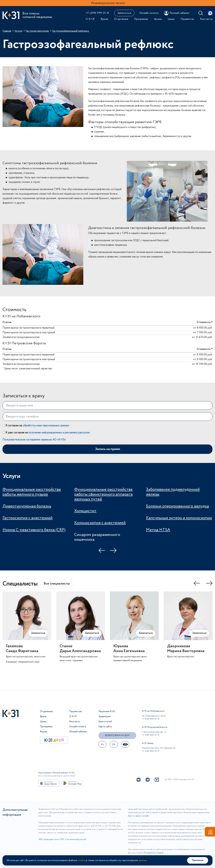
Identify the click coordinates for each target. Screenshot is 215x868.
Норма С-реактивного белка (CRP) (34, 530)
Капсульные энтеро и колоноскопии (179, 518)
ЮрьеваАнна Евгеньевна (129, 649)
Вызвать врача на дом (117, 735)
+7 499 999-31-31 (151, 719)
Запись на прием (108, 449)
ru (102, 744)
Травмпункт (105, 717)
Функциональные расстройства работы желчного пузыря (32, 492)
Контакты (206, 19)
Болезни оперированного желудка (177, 506)
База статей (105, 722)
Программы (141, 19)
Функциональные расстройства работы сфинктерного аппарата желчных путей (103, 494)
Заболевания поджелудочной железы (173, 492)
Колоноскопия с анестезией (100, 523)
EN (114, 744)
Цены (171, 19)
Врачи (104, 19)
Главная (7, 31)
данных (143, 860)
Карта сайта (105, 727)
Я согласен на (36, 426)
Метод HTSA (158, 530)
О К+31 (90, 19)
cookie (81, 860)
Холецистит (85, 511)
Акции (158, 19)
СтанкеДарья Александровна (80, 649)
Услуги (18, 31)
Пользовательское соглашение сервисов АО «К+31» (34, 440)
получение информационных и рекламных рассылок (59, 433)
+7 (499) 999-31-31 (97, 13)
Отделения (121, 19)
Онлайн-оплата (149, 13)
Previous (102, 550)
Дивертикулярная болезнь (27, 506)
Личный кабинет (78, 732)
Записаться (124, 13)
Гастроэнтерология (37, 31)
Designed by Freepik (154, 853)
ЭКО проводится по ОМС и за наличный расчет (62, 839)
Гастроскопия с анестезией (28, 518)
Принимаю (198, 860)
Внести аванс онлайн (139, 816)
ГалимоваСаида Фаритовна (22, 649)
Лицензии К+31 (107, 712)
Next (113, 550)
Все (57, 584)
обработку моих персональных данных (46, 426)
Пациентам (187, 19)
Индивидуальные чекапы (108, 3)
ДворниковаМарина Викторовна (186, 649)
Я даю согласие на (46, 433)
